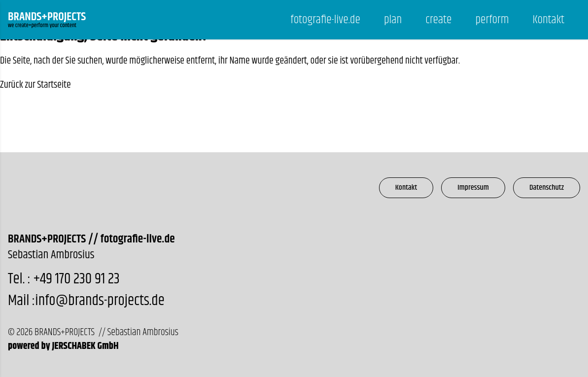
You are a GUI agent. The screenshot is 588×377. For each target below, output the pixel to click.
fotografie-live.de (325, 20)
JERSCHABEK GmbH (85, 346)
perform (492, 20)
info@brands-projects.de (100, 301)
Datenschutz (547, 188)
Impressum (473, 188)
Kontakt (548, 20)
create (438, 20)
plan (393, 20)
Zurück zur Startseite (35, 85)
